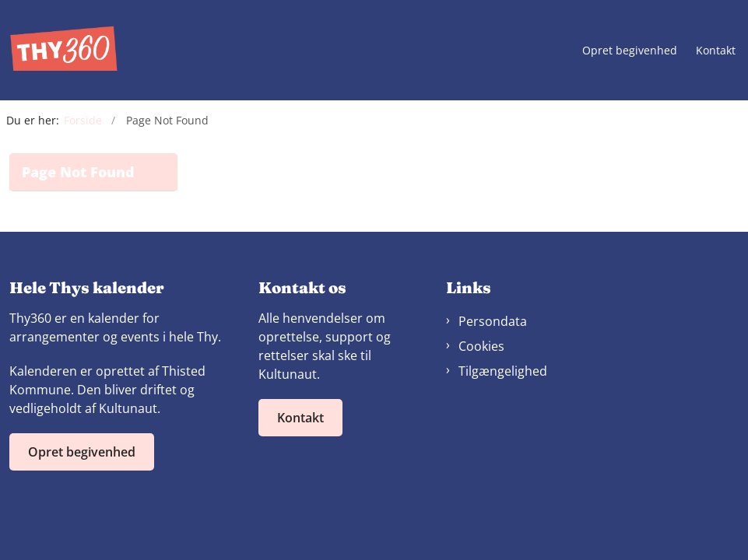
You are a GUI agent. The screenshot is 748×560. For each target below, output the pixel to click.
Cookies (481, 346)
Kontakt (716, 51)
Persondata (493, 321)
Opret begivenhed (630, 51)
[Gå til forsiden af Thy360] (59, 50)
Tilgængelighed (503, 371)
